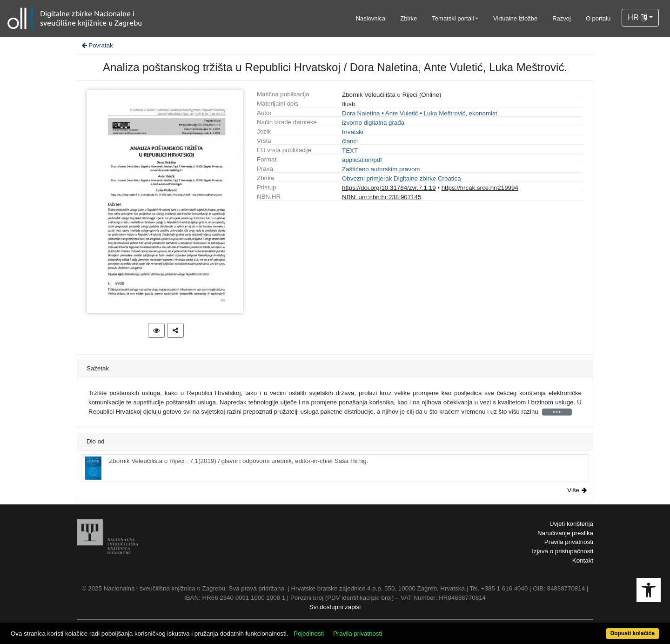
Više (577, 490)
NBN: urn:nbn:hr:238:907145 (382, 197)
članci (350, 141)
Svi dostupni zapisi (335, 607)
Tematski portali (453, 18)
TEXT (350, 151)
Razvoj (562, 18)
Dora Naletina (361, 113)
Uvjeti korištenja (571, 524)
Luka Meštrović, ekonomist (461, 113)
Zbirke (409, 18)
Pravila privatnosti (569, 542)
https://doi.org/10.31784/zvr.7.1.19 (389, 188)
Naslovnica (371, 18)
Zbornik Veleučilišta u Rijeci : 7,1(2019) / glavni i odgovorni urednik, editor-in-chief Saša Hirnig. (227, 468)
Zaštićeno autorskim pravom (381, 169)
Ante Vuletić (402, 113)
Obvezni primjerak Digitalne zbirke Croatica (402, 178)
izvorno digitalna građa (373, 123)
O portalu (598, 18)
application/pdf (362, 160)
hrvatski (353, 132)
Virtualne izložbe (515, 18)
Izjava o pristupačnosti (563, 551)
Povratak (97, 45)
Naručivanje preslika (565, 533)
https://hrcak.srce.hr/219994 (480, 188)
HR (637, 17)
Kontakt (583, 560)
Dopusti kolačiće (633, 633)
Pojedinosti (309, 634)
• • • (557, 412)
